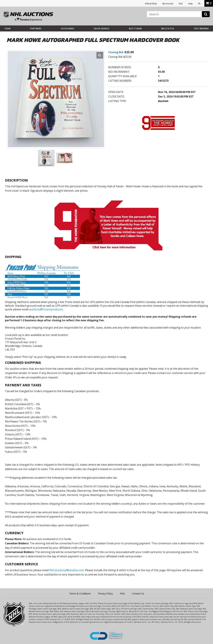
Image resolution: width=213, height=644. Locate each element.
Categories (67, 28)
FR (199, 4)
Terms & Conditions (80, 594)
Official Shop (151, 4)
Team (7, 28)
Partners (36, 28)
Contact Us (138, 594)
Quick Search (102, 28)
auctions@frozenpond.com (46, 309)
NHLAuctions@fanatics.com (67, 570)
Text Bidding (201, 28)
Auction (163, 101)
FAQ (181, 4)
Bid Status (168, 28)
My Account (168, 4)
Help (190, 4)
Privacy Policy (105, 594)
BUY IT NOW (135, 28)
